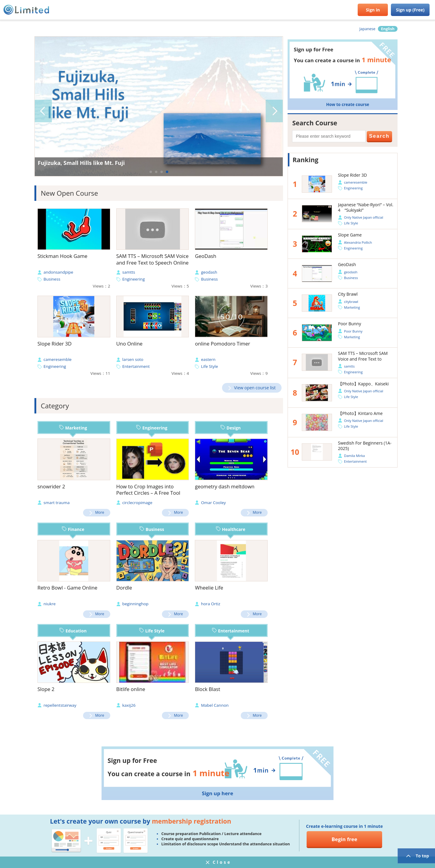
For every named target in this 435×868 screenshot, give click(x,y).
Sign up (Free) (410, 10)
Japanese (367, 29)
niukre (50, 604)
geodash (209, 272)
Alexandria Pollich (358, 242)
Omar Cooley (213, 503)
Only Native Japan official (364, 217)
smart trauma (56, 503)
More (100, 512)
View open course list (255, 388)
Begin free (345, 839)
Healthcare (231, 529)
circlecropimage (137, 503)
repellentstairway (60, 705)
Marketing (73, 428)
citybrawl (351, 302)
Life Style (209, 366)
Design (231, 428)
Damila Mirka (354, 456)
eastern (208, 359)
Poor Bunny (353, 331)
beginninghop (135, 604)
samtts (129, 272)
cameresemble (58, 359)
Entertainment (136, 366)
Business (52, 279)
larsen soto (133, 359)
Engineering (134, 279)
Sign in (373, 10)
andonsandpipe (58, 272)
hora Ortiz (211, 604)
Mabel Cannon (215, 705)
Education (73, 631)
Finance (73, 529)
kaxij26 (129, 705)
